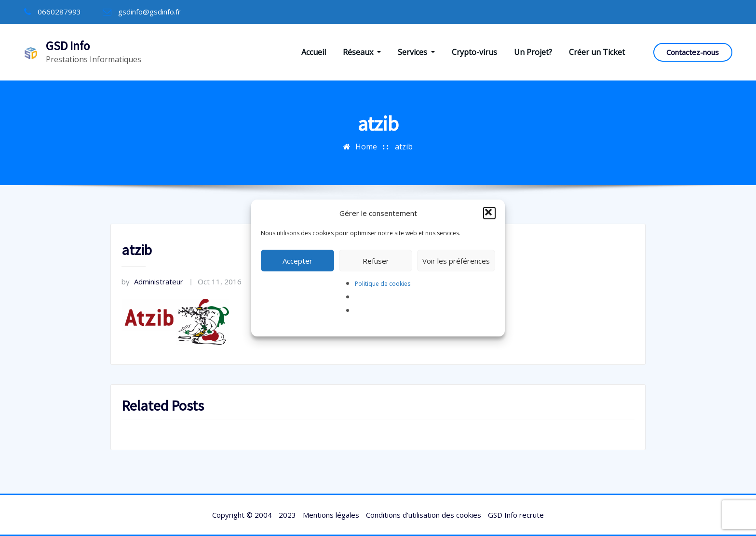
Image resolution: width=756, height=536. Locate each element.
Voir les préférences (456, 261)
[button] (489, 213)
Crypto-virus (474, 52)
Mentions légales (331, 515)
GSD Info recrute (516, 515)
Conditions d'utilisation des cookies (424, 515)
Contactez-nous (693, 52)
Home (366, 147)
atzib (404, 147)
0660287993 (59, 12)
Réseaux (362, 52)
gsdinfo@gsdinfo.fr (149, 12)
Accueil (314, 52)
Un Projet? (533, 52)
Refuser (376, 261)
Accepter (297, 261)
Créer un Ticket (597, 52)
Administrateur (152, 281)
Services (416, 52)
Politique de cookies (383, 284)
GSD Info (68, 46)
